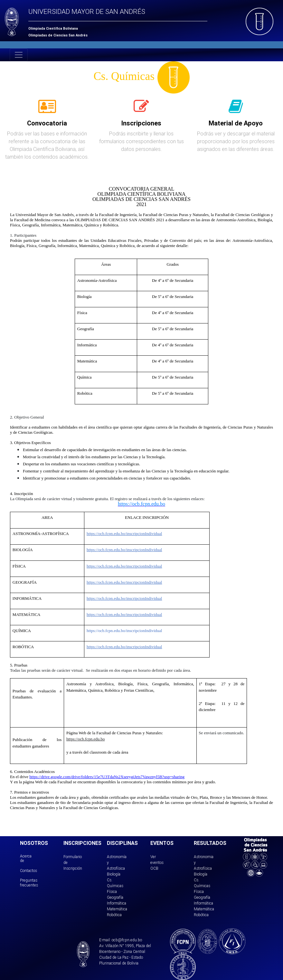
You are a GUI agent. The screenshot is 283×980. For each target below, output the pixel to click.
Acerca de (26, 858)
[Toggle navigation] (19, 55)
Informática (117, 903)
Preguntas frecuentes (29, 882)
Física (112, 891)
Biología (114, 874)
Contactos (28, 871)
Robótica (114, 915)
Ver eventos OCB (157, 862)
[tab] (47, 110)
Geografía (115, 897)
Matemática (117, 909)
